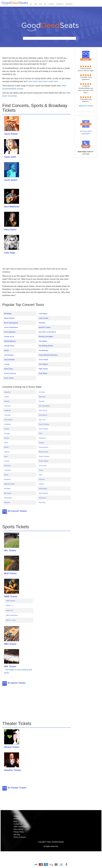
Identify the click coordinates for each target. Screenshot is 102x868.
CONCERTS (60, 4)
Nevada (42, 401)
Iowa (6, 456)
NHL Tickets (10, 666)
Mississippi (8, 498)
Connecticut (8, 420)
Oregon (41, 443)
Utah (40, 475)
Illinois (6, 447)
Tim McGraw (43, 350)
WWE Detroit (10, 601)
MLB (41, 4)
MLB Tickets (10, 573)
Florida (7, 429)
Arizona (7, 401)
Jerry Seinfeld (9, 360)
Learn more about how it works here (43, 81)
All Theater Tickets (17, 788)
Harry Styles (10, 230)
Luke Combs (44, 318)
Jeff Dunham (9, 355)
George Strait (9, 346)
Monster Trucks (45, 327)
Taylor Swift (10, 157)
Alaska (6, 397)
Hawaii (6, 438)
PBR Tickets (43, 369)
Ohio (40, 433)
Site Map (17, 835)
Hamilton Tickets (13, 770)
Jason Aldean (11, 134)
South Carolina (44, 456)
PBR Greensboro (12, 615)
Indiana (7, 452)
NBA (36, 4)
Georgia (7, 433)
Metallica (42, 323)
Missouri (7, 502)
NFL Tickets (10, 550)
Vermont (42, 479)
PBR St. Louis (11, 620)
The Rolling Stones (46, 346)
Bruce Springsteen (11, 323)
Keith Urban (9, 369)
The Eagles (43, 341)
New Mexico (43, 415)
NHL (45, 4)
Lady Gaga (10, 253)
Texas (41, 470)
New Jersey (43, 410)
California (7, 410)
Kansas (7, 461)
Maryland (7, 479)
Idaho (6, 443)
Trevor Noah (43, 360)
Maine (6, 475)
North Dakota (43, 429)
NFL (31, 4)
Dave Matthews (12, 207)
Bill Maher (8, 314)
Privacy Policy (19, 832)
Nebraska (42, 397)
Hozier (7, 350)
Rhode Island (43, 452)
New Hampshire (44, 406)
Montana (42, 392)
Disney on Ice (9, 337)
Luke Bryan (43, 314)
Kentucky (7, 466)
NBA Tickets (10, 644)
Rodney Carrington (46, 337)
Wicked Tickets (12, 747)
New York (42, 420)
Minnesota (8, 493)
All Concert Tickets (17, 511)
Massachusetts (9, 484)
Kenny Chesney (10, 373)
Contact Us (18, 824)
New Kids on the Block (47, 332)
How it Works (18, 829)
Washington (43, 489)
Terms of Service (20, 837)
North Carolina (44, 424)
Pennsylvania (43, 447)
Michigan (7, 489)
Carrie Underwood (11, 327)
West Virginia (43, 493)
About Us (17, 819)
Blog (15, 821)
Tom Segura (43, 364)
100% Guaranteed (20, 827)
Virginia (41, 484)
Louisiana (7, 470)
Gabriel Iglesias (10, 341)
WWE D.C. (10, 610)
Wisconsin (42, 498)
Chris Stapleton (10, 332)
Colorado (7, 415)
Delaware (7, 424)
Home (16, 816)
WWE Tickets (11, 597)
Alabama (7, 392)
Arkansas (7, 406)
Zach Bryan (43, 373)
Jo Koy (7, 364)
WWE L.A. (9, 606)
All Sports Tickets (17, 683)
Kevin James (9, 378)
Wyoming (42, 502)
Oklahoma (42, 438)
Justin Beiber (11, 180)
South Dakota (44, 461)
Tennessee (43, 466)
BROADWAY (69, 4)
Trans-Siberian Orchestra (48, 355)
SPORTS (51, 4)
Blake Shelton (9, 318)
